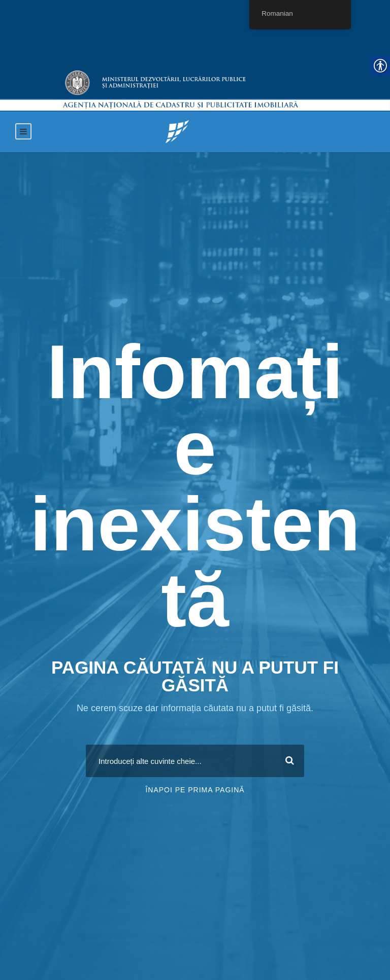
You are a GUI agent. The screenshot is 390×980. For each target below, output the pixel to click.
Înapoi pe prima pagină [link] (195, 790)
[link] (177, 131)
